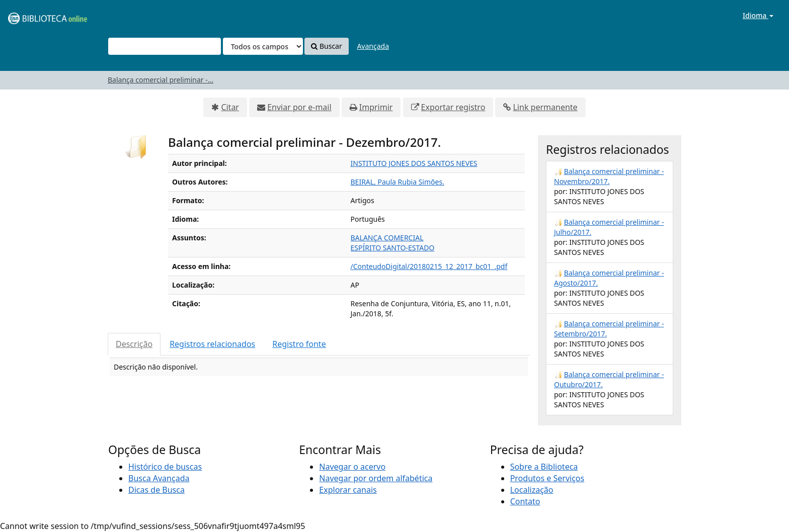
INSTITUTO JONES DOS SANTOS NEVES (414, 163)
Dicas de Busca (156, 490)
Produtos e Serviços (547, 478)
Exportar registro (453, 107)
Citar (230, 107)
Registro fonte (299, 344)
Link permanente (545, 107)
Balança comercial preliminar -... (161, 80)
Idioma (758, 15)
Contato (525, 501)
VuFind (32, 15)
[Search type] (263, 46)
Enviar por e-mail (299, 107)
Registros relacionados (212, 344)
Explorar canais (348, 490)
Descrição (134, 344)
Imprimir (376, 107)
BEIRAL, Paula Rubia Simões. (398, 182)
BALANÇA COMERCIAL (387, 238)
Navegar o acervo (352, 467)
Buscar (326, 46)
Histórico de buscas (165, 467)
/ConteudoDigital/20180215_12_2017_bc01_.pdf (429, 266)
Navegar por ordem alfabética (376, 478)
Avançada (373, 46)
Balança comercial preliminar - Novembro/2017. (609, 176)
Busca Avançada (159, 478)
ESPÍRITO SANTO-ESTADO (393, 248)
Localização (532, 490)
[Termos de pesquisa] (165, 46)
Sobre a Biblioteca (544, 467)
